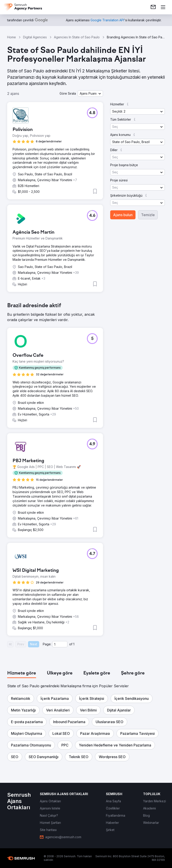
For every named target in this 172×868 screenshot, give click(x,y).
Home (12, 37)
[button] (90, 94)
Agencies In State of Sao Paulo (77, 37)
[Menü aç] (163, 7)
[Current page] (60, 644)
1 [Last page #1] (74, 644)
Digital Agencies (35, 37)
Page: (47, 644)
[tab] (22, 673)
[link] (153, 7)
